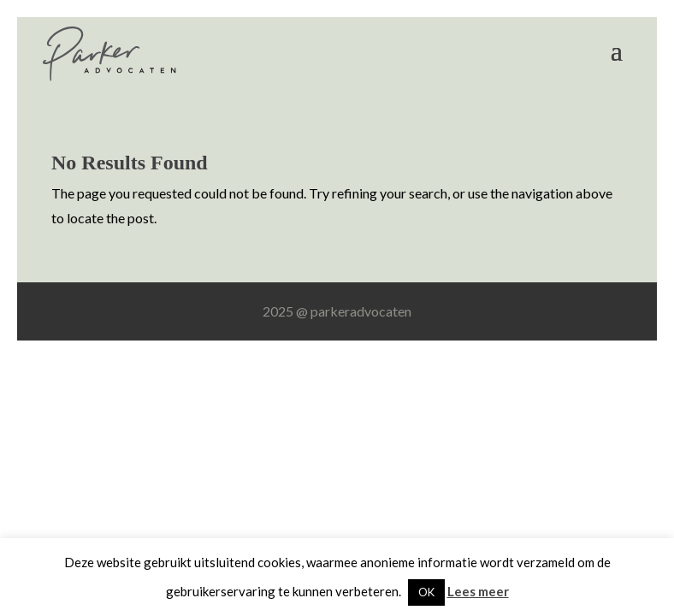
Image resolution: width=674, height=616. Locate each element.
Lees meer (478, 591)
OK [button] (426, 592)
